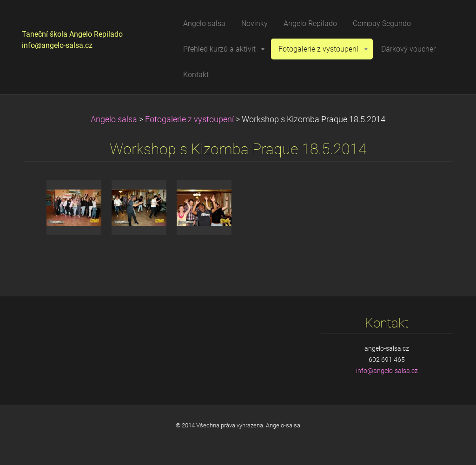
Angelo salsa (114, 119)
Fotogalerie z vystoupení (189, 119)
